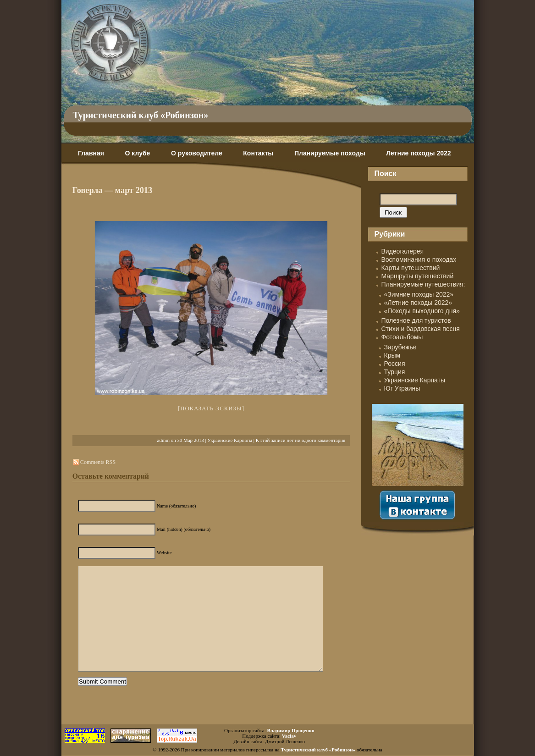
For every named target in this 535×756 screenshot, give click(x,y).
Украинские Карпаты (230, 440)
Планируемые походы (330, 153)
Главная (91, 153)
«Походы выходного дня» (422, 311)
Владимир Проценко (290, 730)
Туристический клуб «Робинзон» (141, 115)
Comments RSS (98, 462)
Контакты (258, 153)
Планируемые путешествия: (423, 284)
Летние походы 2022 (418, 153)
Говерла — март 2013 (112, 190)
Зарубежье (400, 347)
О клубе (138, 153)
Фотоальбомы (402, 337)
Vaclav (289, 736)
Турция (395, 372)
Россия (395, 364)
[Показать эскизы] (211, 408)
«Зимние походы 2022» (419, 294)
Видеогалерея (403, 251)
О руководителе (197, 153)
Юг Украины (402, 388)
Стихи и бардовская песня (421, 329)
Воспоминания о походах (419, 259)
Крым (392, 355)
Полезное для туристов (416, 320)
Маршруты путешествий (418, 276)
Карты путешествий (411, 268)
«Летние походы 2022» (418, 303)
